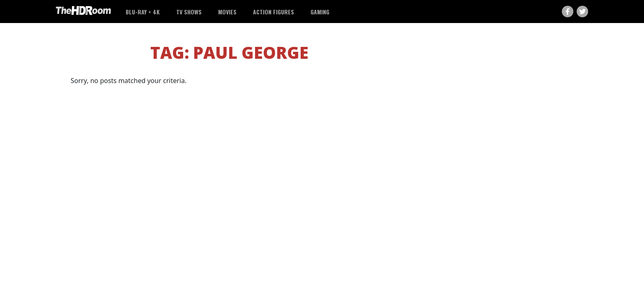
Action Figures (274, 12)
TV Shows (189, 12)
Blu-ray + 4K (143, 12)
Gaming (320, 12)
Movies (227, 12)
